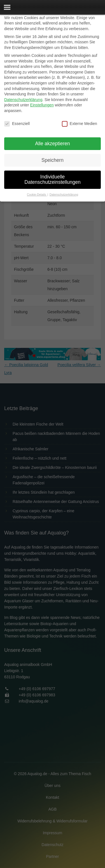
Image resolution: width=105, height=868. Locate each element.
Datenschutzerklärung (23, 100)
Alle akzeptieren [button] (53, 144)
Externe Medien (80, 124)
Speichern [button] (53, 160)
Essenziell (17, 124)
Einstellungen (42, 105)
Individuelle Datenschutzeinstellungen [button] (52, 180)
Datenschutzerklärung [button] (64, 194)
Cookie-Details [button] (37, 194)
